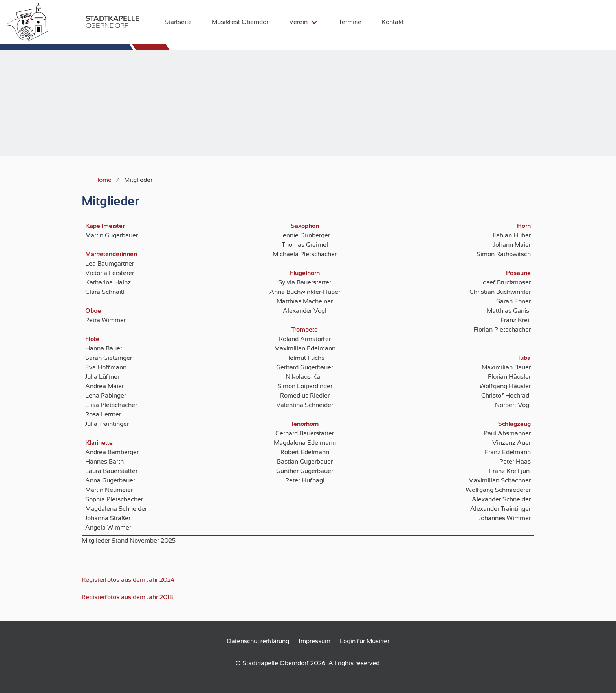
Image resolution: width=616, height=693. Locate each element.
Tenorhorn (305, 424)
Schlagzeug (514, 424)
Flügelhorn (305, 273)
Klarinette (99, 443)
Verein (293, 22)
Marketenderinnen (111, 254)
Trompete (305, 330)
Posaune (518, 273)
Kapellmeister (105, 226)
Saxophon (305, 226)
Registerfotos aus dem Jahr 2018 (127, 597)
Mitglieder (110, 201)
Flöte (92, 339)
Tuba (524, 358)
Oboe (93, 311)
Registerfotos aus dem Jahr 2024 (128, 580)
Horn (524, 226)
